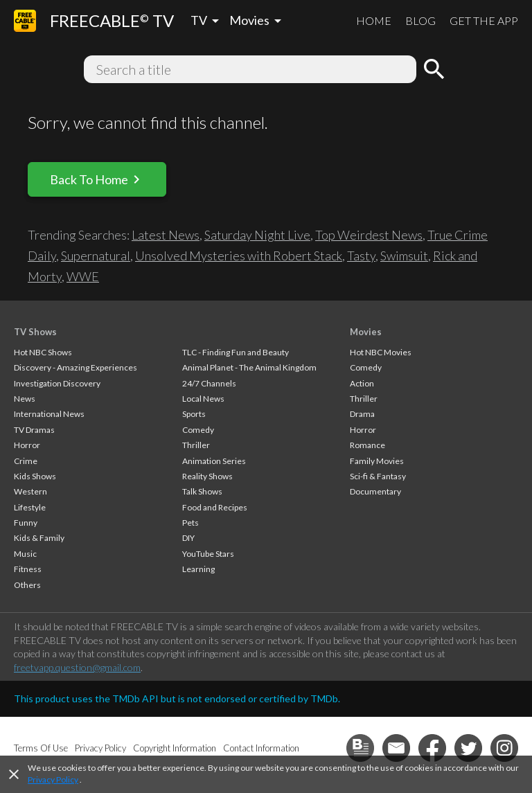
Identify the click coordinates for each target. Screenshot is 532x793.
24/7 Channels (209, 383)
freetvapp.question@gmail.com (77, 667)
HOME (374, 20)
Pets (190, 523)
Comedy (198, 430)
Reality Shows (207, 476)
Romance (367, 445)
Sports (194, 414)
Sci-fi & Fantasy (378, 476)
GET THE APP (484, 20)
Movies (366, 332)
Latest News (166, 235)
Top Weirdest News (369, 235)
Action (362, 383)
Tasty (361, 256)
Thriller (196, 445)
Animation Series (214, 461)
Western (30, 491)
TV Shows (35, 332)
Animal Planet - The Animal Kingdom (249, 367)
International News (49, 414)
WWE (83, 276)
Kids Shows (35, 476)
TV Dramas (34, 430)
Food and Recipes (215, 507)
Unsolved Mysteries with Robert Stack (239, 256)
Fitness (28, 569)
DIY (188, 538)
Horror (27, 445)
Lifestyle (30, 507)
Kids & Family (39, 538)
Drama (362, 414)
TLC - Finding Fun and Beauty (236, 352)
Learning (198, 569)
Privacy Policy (53, 779)
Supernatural (96, 256)
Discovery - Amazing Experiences (76, 367)
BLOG (420, 20)
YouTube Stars (208, 554)
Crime (26, 461)
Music (25, 554)
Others (27, 585)
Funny (26, 523)
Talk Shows (202, 491)
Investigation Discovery (57, 383)
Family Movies (377, 461)
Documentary (375, 491)
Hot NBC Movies (381, 352)
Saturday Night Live (257, 235)
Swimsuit (404, 256)
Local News (203, 399)
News (25, 399)
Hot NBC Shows (43, 352)
